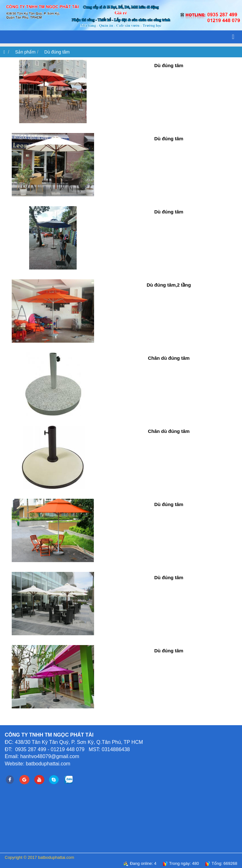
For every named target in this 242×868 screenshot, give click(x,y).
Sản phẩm (25, 52)
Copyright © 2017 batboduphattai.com (39, 857)
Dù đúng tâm (57, 52)
